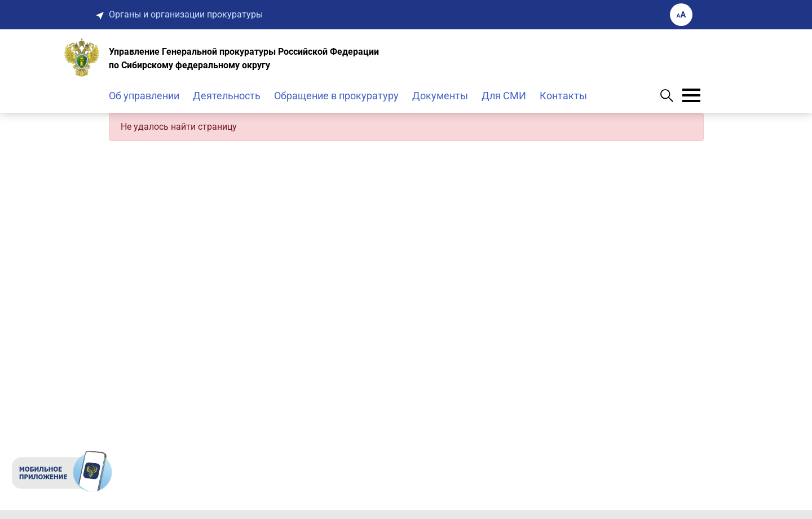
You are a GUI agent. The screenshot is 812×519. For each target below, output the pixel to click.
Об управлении (144, 96)
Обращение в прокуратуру (336, 96)
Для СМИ (504, 96)
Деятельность (227, 96)
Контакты (563, 96)
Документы (440, 96)
